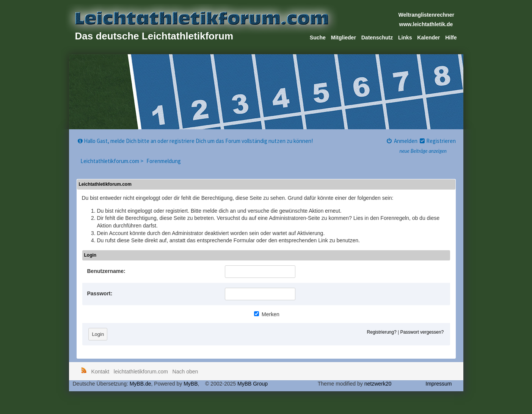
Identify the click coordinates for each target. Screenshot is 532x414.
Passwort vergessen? (422, 332)
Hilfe (451, 38)
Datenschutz (377, 38)
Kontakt (100, 372)
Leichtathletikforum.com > (112, 161)
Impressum (439, 384)
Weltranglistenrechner (427, 15)
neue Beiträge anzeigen (423, 151)
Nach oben (185, 372)
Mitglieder (344, 38)
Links (405, 38)
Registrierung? (382, 332)
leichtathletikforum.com (141, 372)
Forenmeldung (164, 161)
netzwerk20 (378, 384)
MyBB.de (140, 384)
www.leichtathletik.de (426, 24)
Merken (267, 314)
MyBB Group (253, 384)
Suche (318, 38)
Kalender (428, 38)
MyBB (191, 384)
